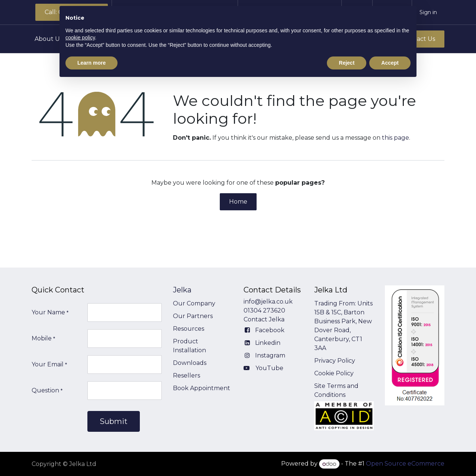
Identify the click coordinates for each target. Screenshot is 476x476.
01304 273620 (264, 310)
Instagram (270, 355)
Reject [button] (347, 63)
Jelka (182, 290)
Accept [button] (390, 63)
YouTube (269, 368)
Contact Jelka (264, 319)
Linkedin (268, 343)
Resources (189, 329)
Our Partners (193, 316)
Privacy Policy (335, 361)
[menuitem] (52, 39)
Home (238, 202)
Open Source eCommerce (405, 464)
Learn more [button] (91, 63)
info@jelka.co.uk (268, 302)
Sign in (428, 12)
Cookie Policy (334, 373)
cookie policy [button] (80, 38)
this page (395, 138)
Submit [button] (114, 421)
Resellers (186, 375)
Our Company (194, 303)
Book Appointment (202, 388)
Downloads (190, 363)
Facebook (270, 330)
